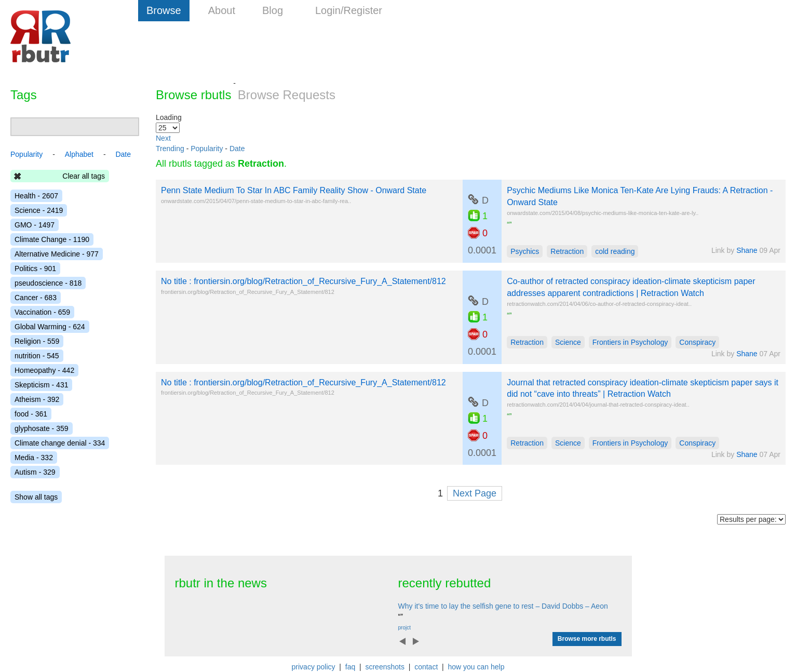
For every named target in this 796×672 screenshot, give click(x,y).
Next (163, 138)
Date (237, 149)
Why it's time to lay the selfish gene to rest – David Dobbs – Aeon (503, 606)
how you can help (476, 667)
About (222, 10)
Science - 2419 (39, 210)
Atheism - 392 (37, 399)
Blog (273, 10)
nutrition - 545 (37, 356)
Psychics (525, 251)
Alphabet (79, 154)
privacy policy (314, 667)
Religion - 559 (37, 341)
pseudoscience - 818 (48, 283)
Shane (747, 250)
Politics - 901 (35, 268)
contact (426, 667)
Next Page (475, 493)
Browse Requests (287, 95)
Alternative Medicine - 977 (57, 254)
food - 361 (31, 414)
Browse (164, 10)
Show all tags (36, 497)
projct (404, 628)
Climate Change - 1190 (52, 239)
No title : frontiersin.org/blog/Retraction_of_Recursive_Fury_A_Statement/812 (303, 281)
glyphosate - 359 (42, 428)
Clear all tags (84, 176)
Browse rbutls (193, 95)
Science (568, 342)
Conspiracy (697, 342)
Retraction (567, 251)
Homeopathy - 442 (44, 370)
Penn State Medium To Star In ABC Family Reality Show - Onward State (294, 190)
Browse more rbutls (587, 639)
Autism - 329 (35, 472)
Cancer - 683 (36, 298)
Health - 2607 (36, 196)
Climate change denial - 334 (60, 443)
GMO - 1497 (35, 225)
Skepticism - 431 (41, 385)
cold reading (615, 251)
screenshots (384, 667)
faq (350, 667)
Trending (170, 149)
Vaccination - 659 (42, 312)
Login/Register (349, 10)
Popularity (207, 149)
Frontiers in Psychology (630, 342)
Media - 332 (34, 458)
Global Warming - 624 (50, 327)
